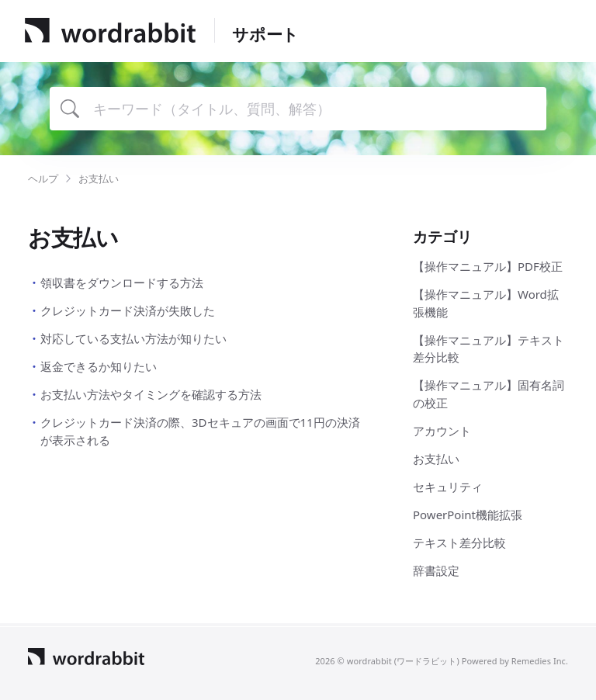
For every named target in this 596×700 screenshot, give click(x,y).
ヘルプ (43, 178)
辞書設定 (436, 570)
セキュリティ (448, 487)
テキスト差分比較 (459, 542)
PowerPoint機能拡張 (468, 515)
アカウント (442, 431)
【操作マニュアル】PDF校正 (488, 266)
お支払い (436, 459)
